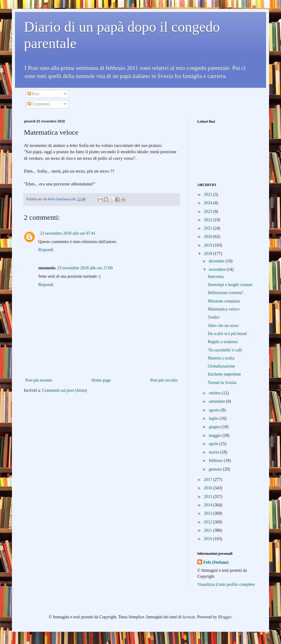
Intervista (216, 277)
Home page (101, 380)
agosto (215, 410)
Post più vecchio (164, 380)
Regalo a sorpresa (223, 342)
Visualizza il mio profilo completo (226, 584)
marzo (214, 452)
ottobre (215, 393)
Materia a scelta (221, 358)
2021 (209, 228)
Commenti (39, 104)
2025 (209, 195)
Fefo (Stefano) (216, 562)
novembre (217, 269)
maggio (216, 435)
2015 (209, 497)
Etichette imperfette (224, 374)
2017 (209, 480)
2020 (209, 237)
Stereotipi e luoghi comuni (230, 285)
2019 (209, 245)
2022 (209, 220)
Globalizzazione (221, 366)
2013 (209, 513)
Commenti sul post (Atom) (65, 390)
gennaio (216, 469)
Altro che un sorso (223, 326)
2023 (209, 212)
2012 (209, 522)
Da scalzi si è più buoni (227, 334)
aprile (214, 444)
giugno (215, 427)
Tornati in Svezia (222, 383)
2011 (209, 530)
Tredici (214, 317)
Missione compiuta (224, 301)
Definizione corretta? (226, 293)
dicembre (217, 261)
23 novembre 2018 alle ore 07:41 (68, 233)
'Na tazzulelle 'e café (225, 350)
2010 (209, 539)
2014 (209, 505)
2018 (209, 254)
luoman (189, 617)
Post (33, 94)
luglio (214, 418)
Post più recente (39, 380)
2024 (209, 203)
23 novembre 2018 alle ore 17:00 (85, 268)
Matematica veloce (224, 309)
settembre (217, 401)
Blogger (225, 617)
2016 (209, 488)
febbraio (216, 461)
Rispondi (46, 250)
